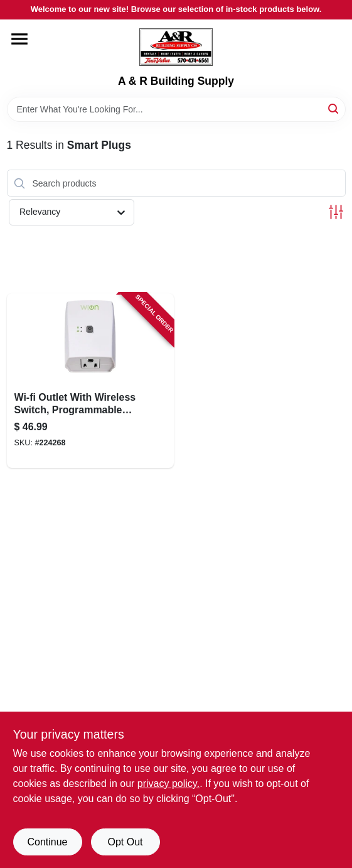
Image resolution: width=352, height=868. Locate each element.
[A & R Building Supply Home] (176, 47)
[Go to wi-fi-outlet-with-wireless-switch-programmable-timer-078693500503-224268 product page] (91, 381)
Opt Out (125, 842)
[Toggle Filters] (336, 212)
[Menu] (19, 39)
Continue (47, 842)
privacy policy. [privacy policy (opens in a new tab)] (168, 784)
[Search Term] (176, 109)
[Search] (334, 108)
